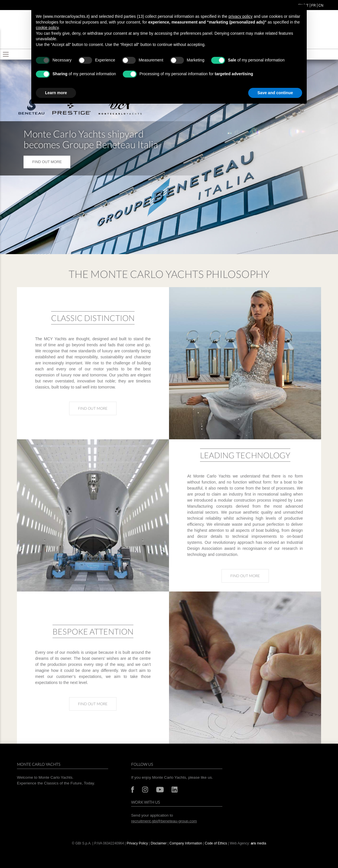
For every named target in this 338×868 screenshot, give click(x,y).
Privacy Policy (137, 843)
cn (321, 5)
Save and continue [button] (275, 93)
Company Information (186, 843)
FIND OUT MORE (47, 162)
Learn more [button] (56, 93)
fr (314, 5)
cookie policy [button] (47, 28)
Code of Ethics (216, 843)
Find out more (97, 408)
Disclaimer (159, 843)
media (259, 843)
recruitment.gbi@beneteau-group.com (164, 821)
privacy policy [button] (240, 16)
